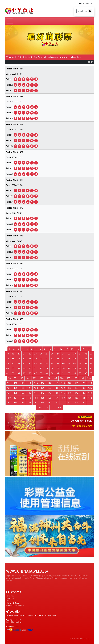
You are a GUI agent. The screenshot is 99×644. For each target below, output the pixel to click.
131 (56, 388)
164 (16, 403)
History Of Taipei (13, 599)
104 (48, 378)
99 (15, 378)
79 (80, 368)
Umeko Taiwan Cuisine (15, 601)
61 (69, 363)
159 (70, 398)
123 (90, 383)
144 (56, 393)
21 (24, 354)
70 (30, 368)
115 (36, 383)
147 (77, 393)
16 (83, 349)
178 (53, 408)
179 (59, 408)
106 (62, 378)
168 (43, 403)
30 (75, 354)
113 (22, 383)
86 (30, 373)
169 (49, 403)
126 (22, 388)
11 (55, 349)
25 (47, 354)
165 (22, 403)
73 (47, 368)
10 (50, 349)
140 (29, 393)
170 (56, 403)
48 (86, 359)
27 (58, 354)
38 (30, 359)
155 (43, 398)
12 (61, 349)
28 (63, 354)
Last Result (11, 594)
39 (35, 359)
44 (63, 359)
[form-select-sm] (86, 3)
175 (90, 403)
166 (29, 403)
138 (16, 393)
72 (41, 368)
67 (13, 368)
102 (35, 378)
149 (90, 393)
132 (63, 388)
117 (49, 383)
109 (82, 378)
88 (41, 373)
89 (47, 373)
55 (35, 363)
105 (55, 378)
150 (9, 398)
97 (91, 373)
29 (69, 354)
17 (89, 349)
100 (21, 378)
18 (8, 354)
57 (47, 363)
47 (80, 359)
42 (52, 359)
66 (8, 368)
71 (35, 368)
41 (47, 359)
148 (83, 393)
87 (35, 373)
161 (83, 398)
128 (36, 388)
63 (80, 363)
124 (9, 388)
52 (19, 363)
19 (13, 354)
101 (28, 378)
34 (8, 359)
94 (75, 373)
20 (19, 354)
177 (46, 408)
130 (49, 388)
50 (8, 363)
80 (86, 368)
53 (24, 363)
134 (77, 388)
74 (52, 368)
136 (90, 388)
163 (9, 403)
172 (70, 403)
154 (36, 398)
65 (91, 363)
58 (52, 363)
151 (16, 398)
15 (78, 349)
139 (22, 393)
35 (13, 359)
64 (86, 363)
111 (9, 383)
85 (24, 373)
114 (29, 383)
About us (10, 596)
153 (29, 398)
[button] (89, 62)
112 (16, 383)
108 (75, 378)
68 (19, 368)
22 (30, 354)
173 (77, 403)
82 (8, 373)
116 (43, 383)
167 (36, 403)
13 (67, 349)
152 (22, 398)
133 (70, 388)
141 (36, 393)
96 (86, 373)
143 (49, 393)
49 (91, 359)
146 (70, 393)
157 (56, 398)
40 (41, 359)
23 (35, 354)
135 (83, 388)
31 (80, 354)
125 (16, 388)
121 (77, 383)
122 (83, 383)
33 (91, 354)
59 (58, 363)
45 (69, 359)
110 (89, 378)
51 (13, 363)
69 (24, 368)
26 (52, 354)
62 (75, 363)
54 (30, 363)
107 (69, 378)
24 (41, 354)
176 (39, 408)
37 (24, 359)
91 (58, 373)
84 (19, 373)
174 (83, 403)
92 (63, 373)
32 (86, 354)
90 (52, 373)
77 (69, 368)
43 (58, 359)
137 (9, 393)
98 (9, 378)
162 (90, 398)
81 (91, 368)
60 (63, 363)
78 (75, 368)
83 (13, 373)
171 (63, 403)
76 (63, 368)
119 (63, 383)
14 (72, 349)
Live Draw (11, 592)
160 (77, 398)
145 (63, 393)
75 (58, 368)
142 (43, 393)
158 (63, 398)
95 (80, 373)
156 (49, 398)
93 (69, 373)
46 (75, 359)
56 (41, 363)
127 (29, 388)
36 (19, 359)
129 (43, 388)
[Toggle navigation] (10, 21)
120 (70, 383)
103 (41, 378)
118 (56, 383)
